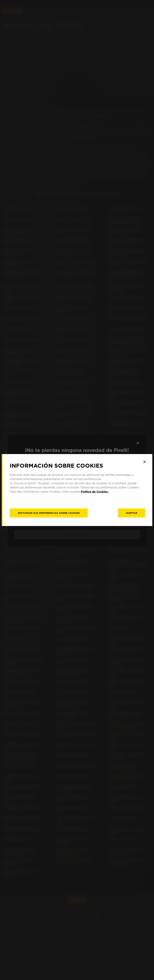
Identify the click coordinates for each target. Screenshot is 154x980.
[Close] (145, 462)
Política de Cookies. (95, 491)
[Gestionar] (49, 513)
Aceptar (132, 513)
